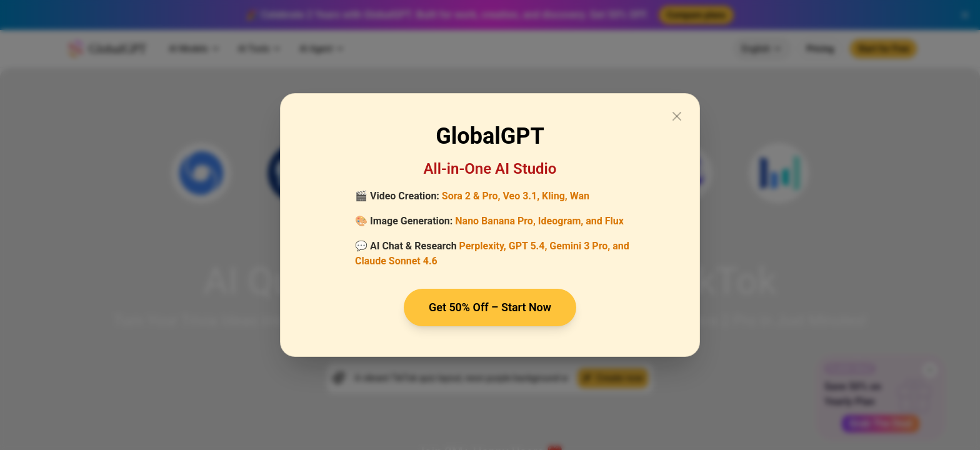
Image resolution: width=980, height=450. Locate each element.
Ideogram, (561, 221)
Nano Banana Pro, (495, 221)
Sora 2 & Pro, (471, 196)
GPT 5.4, (528, 246)
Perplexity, (483, 246)
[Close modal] (677, 116)
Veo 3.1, (521, 196)
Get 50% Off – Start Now (490, 307)
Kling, (555, 196)
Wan (580, 196)
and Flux (605, 221)
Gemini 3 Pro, (580, 246)
